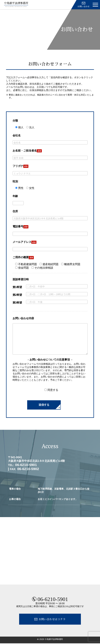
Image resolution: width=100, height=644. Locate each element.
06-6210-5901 (53, 599)
